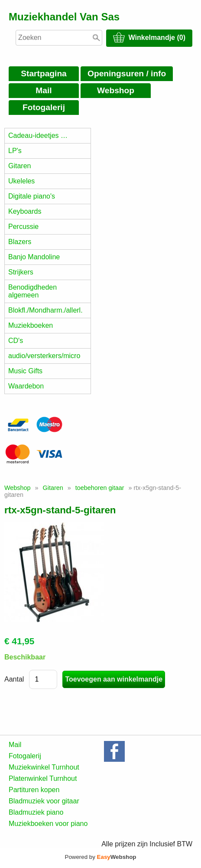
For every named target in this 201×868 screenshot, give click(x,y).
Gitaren (19, 166)
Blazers (20, 242)
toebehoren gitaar (100, 488)
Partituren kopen (34, 790)
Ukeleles (21, 181)
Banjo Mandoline (34, 257)
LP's (15, 151)
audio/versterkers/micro (44, 356)
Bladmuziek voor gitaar (44, 801)
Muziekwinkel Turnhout (44, 767)
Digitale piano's (32, 196)
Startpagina (44, 73)
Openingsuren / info (127, 73)
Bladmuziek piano (36, 812)
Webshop (116, 90)
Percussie (23, 227)
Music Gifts (25, 371)
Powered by (101, 857)
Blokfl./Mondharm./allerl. (45, 310)
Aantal (14, 679)
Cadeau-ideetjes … (38, 135)
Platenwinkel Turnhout (43, 778)
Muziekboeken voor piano (48, 824)
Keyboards (25, 211)
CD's (16, 341)
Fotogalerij (44, 107)
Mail (44, 90)
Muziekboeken (31, 325)
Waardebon (26, 386)
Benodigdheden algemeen (32, 291)
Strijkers (21, 272)
